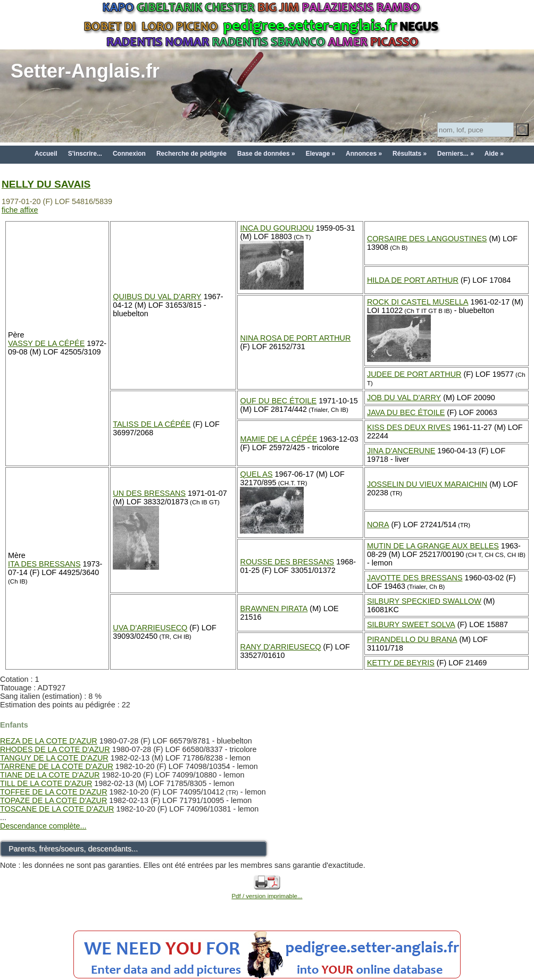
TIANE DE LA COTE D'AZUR (50, 775)
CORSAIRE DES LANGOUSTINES (427, 239)
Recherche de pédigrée (191, 154)
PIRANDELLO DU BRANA (412, 639)
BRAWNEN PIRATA (274, 609)
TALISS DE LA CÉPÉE (152, 424)
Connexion (129, 154)
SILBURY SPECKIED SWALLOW (424, 601)
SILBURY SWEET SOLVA (411, 624)
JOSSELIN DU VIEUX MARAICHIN (427, 484)
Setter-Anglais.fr (85, 71)
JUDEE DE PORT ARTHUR (414, 374)
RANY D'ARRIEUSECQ (280, 647)
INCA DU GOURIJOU (277, 228)
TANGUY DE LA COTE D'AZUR (54, 758)
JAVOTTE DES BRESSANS (415, 578)
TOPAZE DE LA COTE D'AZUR (53, 800)
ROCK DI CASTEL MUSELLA (418, 302)
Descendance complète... (43, 826)
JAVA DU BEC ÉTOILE (406, 412)
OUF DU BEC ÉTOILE (278, 401)
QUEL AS (256, 474)
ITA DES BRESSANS (44, 564)
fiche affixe (20, 210)
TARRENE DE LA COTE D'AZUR (57, 766)
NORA (378, 525)
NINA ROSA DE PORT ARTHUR (295, 338)
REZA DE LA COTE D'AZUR (49, 741)
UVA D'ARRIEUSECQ (150, 628)
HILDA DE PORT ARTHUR (413, 280)
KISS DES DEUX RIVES (409, 427)
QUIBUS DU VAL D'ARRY (157, 297)
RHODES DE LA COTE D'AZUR (55, 749)
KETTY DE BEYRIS (401, 663)
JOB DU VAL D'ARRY (404, 398)
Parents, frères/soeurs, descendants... (73, 849)
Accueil (46, 154)
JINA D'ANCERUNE (401, 451)
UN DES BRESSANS (149, 493)
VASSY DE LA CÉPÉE (46, 343)
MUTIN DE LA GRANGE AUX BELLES (433, 546)
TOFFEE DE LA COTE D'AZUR (54, 792)
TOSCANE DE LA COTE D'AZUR (57, 809)
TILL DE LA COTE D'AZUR (46, 783)
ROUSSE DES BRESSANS (287, 562)
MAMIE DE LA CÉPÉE (278, 439)
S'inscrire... (85, 154)
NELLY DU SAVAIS (46, 184)
